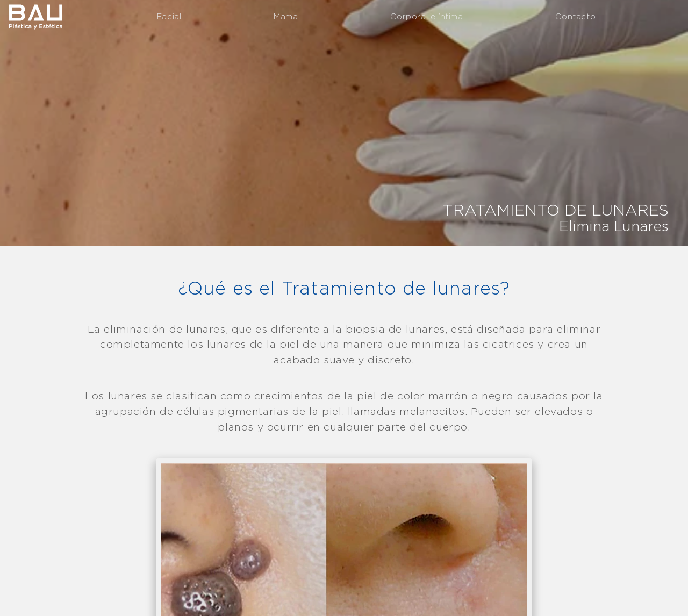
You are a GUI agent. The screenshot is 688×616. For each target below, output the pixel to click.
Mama (286, 16)
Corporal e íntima (427, 16)
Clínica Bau (35, 16)
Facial (169, 16)
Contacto (575, 16)
